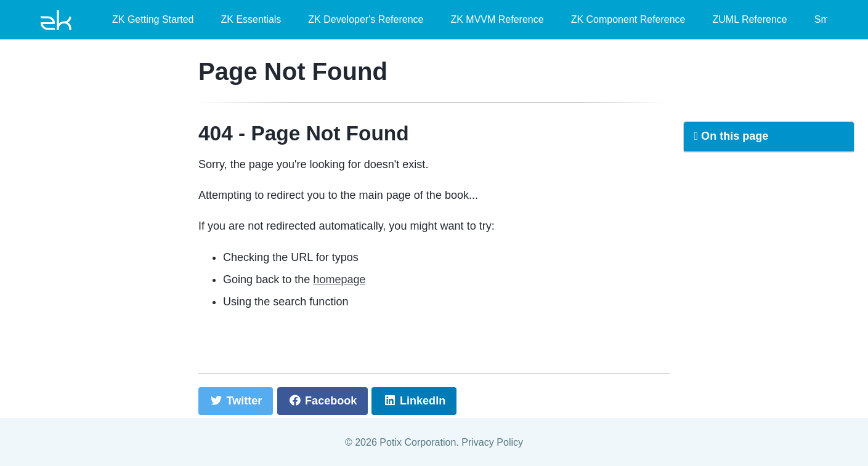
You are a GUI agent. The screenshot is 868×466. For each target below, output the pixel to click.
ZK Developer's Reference (366, 19)
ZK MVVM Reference (497, 19)
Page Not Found (293, 71)
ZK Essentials (251, 19)
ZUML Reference (750, 19)
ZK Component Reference (628, 19)
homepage (339, 279)
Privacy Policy (492, 442)
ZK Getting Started (153, 19)
